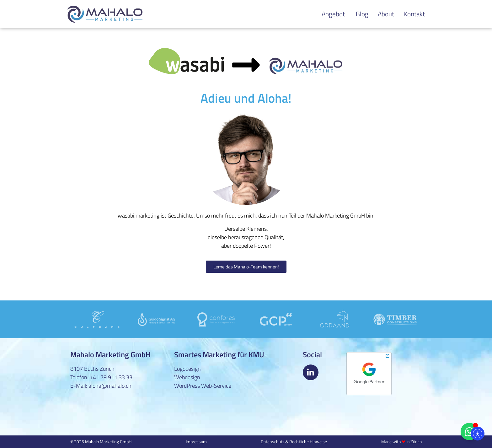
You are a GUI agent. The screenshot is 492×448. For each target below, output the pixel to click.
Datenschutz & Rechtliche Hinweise (294, 442)
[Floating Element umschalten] (469, 432)
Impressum (196, 442)
